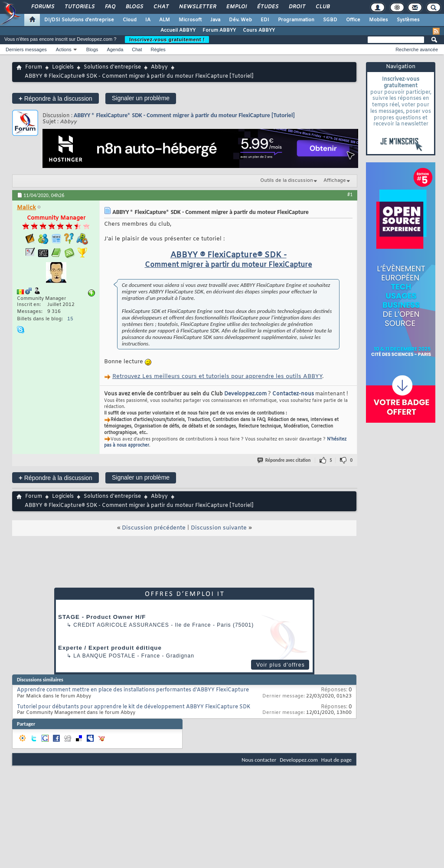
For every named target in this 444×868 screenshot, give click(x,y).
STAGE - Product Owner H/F (102, 617)
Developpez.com (245, 394)
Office (353, 20)
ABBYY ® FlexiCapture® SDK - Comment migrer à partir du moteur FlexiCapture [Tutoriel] (184, 115)
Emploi (236, 7)
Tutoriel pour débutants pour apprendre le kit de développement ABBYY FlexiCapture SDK (134, 707)
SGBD (330, 20)
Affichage (335, 181)
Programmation (296, 20)
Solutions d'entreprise (112, 67)
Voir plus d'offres (281, 665)
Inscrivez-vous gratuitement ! (167, 39)
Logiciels (63, 67)
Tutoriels (79, 7)
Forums (42, 7)
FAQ (110, 7)
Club (322, 7)
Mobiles (379, 20)
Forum (34, 67)
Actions (64, 49)
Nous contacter (259, 760)
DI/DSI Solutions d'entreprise (79, 20)
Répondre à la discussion (55, 98)
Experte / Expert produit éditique (110, 648)
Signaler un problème (141, 98)
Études (267, 7)
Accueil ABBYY (178, 30)
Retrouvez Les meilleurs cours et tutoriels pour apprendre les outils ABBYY (217, 376)
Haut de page (336, 760)
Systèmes (408, 20)
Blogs (134, 7)
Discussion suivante (219, 528)
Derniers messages (26, 49)
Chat (161, 7)
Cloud (130, 20)
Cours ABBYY (259, 30)
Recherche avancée (417, 49)
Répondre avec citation (284, 460)
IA (148, 20)
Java (215, 20)
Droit (297, 7)
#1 (350, 194)
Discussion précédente (154, 528)
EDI (265, 20)
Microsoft (190, 20)
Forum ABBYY (219, 30)
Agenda (115, 49)
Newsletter (197, 7)
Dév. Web (240, 20)
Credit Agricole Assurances (121, 625)
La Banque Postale (104, 656)
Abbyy (159, 67)
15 (70, 319)
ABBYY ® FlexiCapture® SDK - (229, 255)
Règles (158, 49)
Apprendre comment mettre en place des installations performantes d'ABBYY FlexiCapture (133, 690)
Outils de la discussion (287, 181)
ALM (165, 20)
